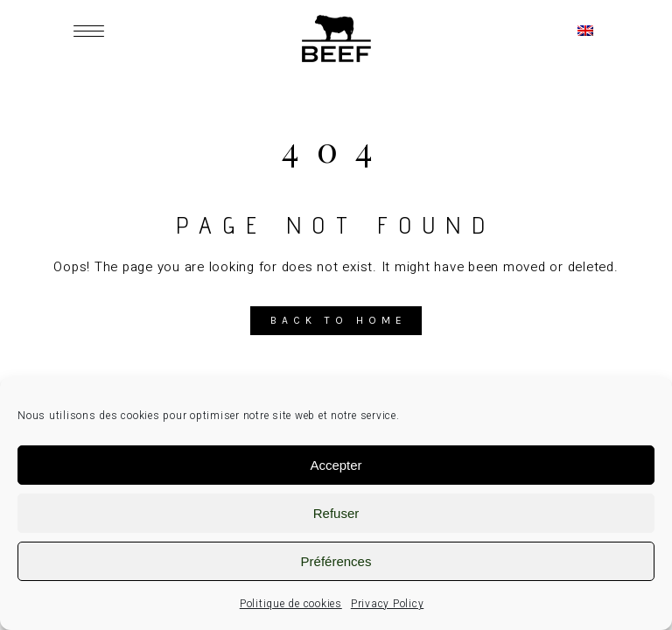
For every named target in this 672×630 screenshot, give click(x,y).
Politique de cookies (291, 604)
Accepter (336, 465)
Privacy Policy (388, 604)
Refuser (336, 513)
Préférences (336, 561)
